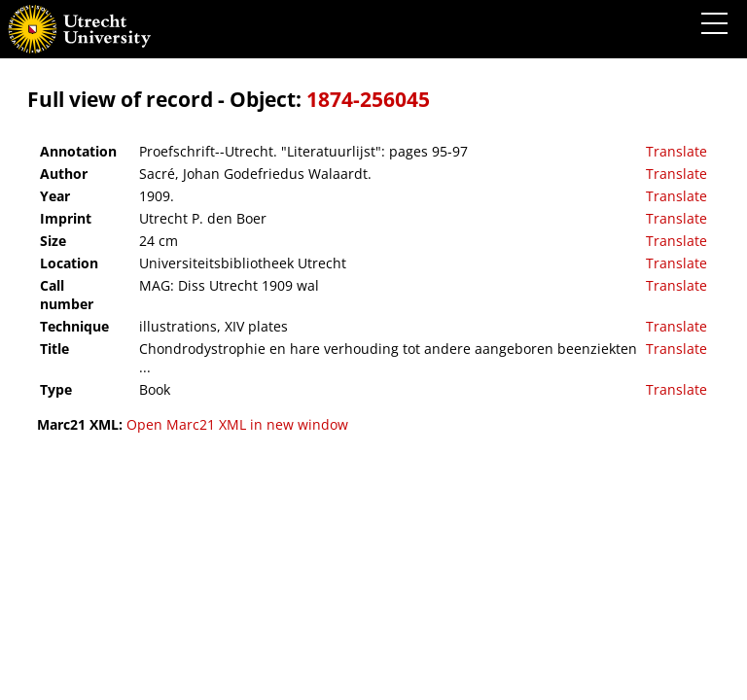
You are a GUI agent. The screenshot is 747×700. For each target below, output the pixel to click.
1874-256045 (368, 99)
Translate (676, 151)
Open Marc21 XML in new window (237, 424)
